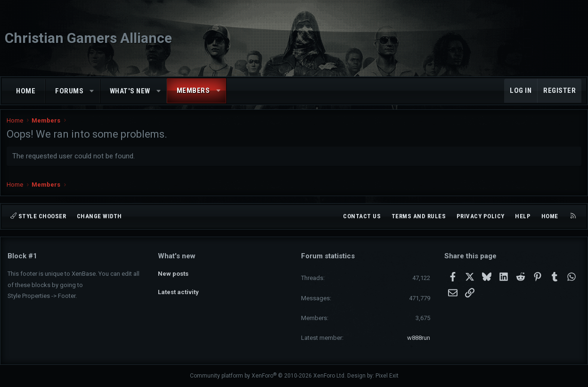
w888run (419, 338)
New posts (173, 273)
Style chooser (38, 216)
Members (193, 91)
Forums (69, 91)
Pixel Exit (387, 376)
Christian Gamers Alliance (88, 38)
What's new (130, 91)
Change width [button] (99, 216)
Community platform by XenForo (268, 376)
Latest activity (178, 290)
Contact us (362, 216)
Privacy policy (481, 216)
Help (523, 216)
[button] (92, 91)
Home (26, 91)
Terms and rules (419, 216)
